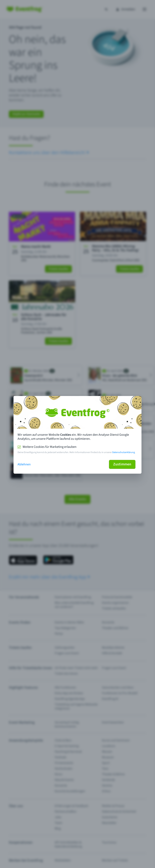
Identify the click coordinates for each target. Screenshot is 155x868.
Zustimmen (122, 464)
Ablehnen (24, 464)
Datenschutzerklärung (124, 452)
